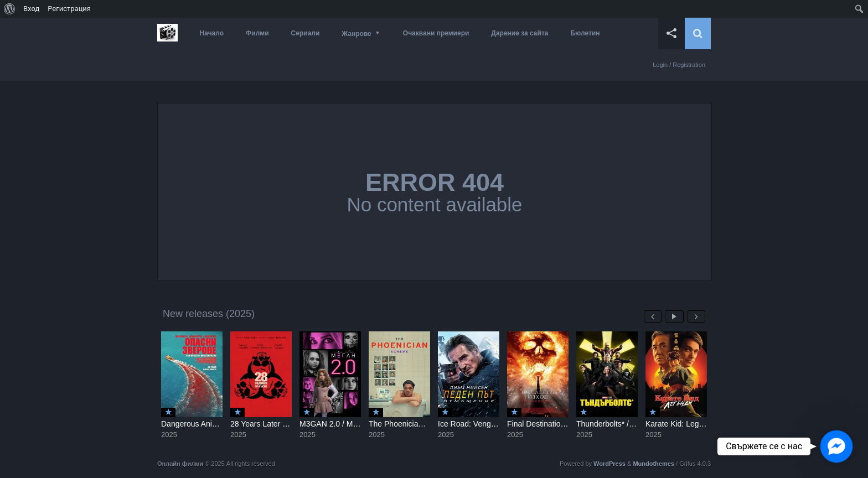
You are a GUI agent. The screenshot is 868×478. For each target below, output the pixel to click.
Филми (257, 33)
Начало (212, 33)
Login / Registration (679, 65)
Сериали (306, 33)
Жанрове (356, 34)
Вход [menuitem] (31, 9)
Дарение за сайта (520, 33)
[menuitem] (10, 9)
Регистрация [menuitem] (69, 9)
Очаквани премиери (436, 33)
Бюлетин (585, 33)
